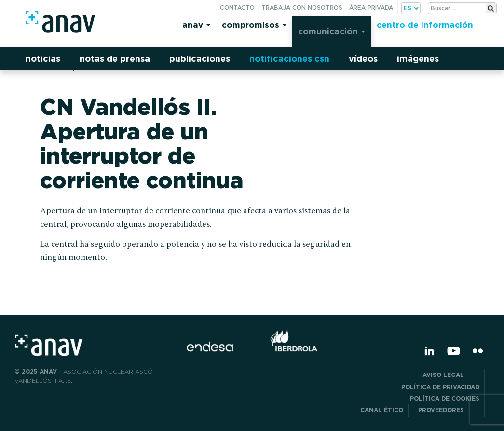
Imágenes (418, 59)
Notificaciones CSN (289, 59)
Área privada (371, 7)
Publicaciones (200, 59)
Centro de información (425, 24)
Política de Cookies (445, 398)
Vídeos (363, 59)
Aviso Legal (451, 375)
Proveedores (449, 410)
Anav (196, 24)
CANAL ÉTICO (382, 410)
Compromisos (254, 24)
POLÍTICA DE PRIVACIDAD (440, 387)
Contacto (237, 7)
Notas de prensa (115, 59)
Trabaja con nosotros (302, 7)
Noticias (43, 59)
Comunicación (332, 31)
